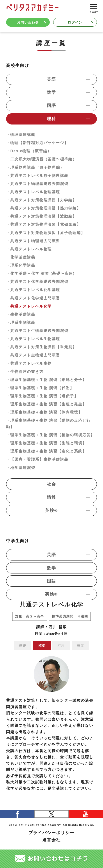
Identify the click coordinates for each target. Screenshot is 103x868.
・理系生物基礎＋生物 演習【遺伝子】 (42, 396)
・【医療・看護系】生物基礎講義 (37, 459)
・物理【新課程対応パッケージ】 (37, 143)
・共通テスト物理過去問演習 (33, 241)
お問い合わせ (31, 22)
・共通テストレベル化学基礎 (33, 290)
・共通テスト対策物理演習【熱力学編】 (44, 208)
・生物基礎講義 (21, 314)
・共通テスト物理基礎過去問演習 (37, 184)
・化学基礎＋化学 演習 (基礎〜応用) (40, 273)
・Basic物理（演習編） (29, 151)
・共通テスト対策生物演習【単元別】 (41, 347)
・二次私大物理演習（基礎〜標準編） (41, 159)
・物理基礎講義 (21, 135)
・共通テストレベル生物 (29, 363)
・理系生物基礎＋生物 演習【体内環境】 (44, 412)
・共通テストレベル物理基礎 (33, 192)
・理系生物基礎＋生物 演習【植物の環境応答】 (50, 435)
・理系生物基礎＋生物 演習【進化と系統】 (46, 451)
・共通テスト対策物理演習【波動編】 (41, 216)
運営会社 (51, 840)
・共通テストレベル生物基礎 (33, 339)
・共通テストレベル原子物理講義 (37, 176)
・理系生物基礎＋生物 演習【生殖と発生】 (46, 404)
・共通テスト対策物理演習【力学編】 (41, 200)
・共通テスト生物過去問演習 (33, 355)
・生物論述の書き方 (25, 372)
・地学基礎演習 (21, 468)
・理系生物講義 (21, 322)
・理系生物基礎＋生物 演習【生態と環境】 (46, 443)
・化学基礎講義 (21, 257)
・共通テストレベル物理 (29, 249)
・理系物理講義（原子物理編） (35, 167)
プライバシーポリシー (51, 833)
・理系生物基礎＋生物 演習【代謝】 (40, 388)
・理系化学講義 (21, 265)
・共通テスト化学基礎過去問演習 (37, 282)
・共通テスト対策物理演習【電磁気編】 (44, 224)
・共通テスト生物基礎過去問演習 (37, 331)
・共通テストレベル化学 (29, 306)
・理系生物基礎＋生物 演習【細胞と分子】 (46, 380)
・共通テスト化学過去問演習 (33, 298)
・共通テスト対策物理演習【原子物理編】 (46, 233)
